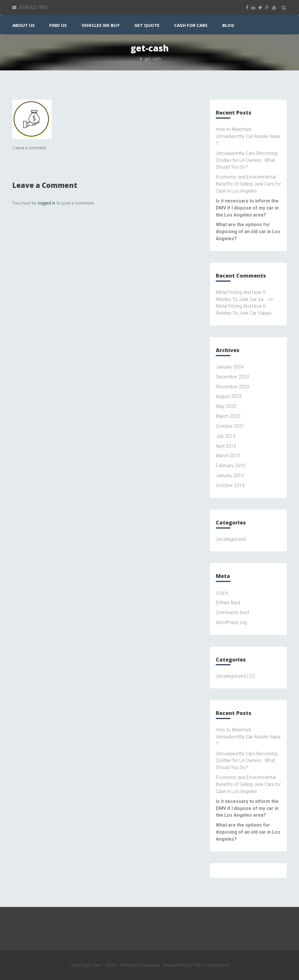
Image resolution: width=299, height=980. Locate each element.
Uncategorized (231, 539)
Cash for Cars (191, 25)
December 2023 (232, 377)
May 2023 (226, 406)
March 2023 (228, 416)
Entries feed (228, 603)
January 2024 (230, 367)
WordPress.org (231, 623)
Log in (222, 593)
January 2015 (230, 476)
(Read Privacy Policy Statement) (197, 965)
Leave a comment (30, 148)
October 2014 (230, 485)
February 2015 (231, 466)
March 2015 (228, 456)
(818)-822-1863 (33, 7)
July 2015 (226, 436)
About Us (24, 25)
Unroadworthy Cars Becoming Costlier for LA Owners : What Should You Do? (247, 160)
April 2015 (226, 446)
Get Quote (147, 25)
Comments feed (232, 613)
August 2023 (229, 396)
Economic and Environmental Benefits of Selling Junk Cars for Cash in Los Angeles (248, 184)
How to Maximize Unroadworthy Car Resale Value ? (248, 136)
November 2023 (233, 387)
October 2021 (230, 426)
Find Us (58, 25)
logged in (47, 203)
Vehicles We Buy (101, 25)
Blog (228, 25)
